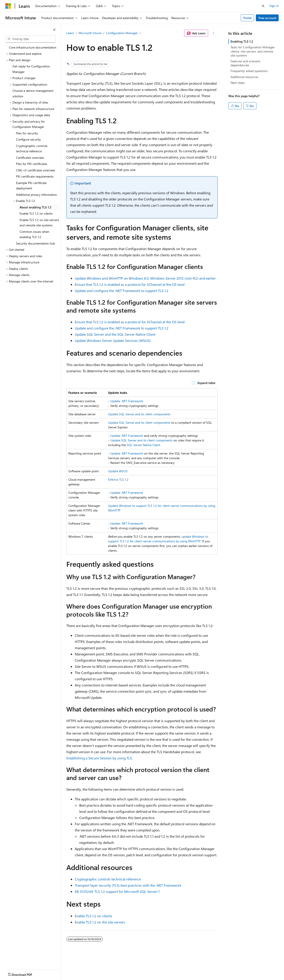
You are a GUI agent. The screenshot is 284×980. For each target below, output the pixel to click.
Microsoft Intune (90, 33)
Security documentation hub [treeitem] (35, 243)
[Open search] (263, 6)
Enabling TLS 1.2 (242, 41)
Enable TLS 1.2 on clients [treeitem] (36, 213)
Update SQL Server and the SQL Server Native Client (115, 334)
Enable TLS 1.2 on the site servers (100, 922)
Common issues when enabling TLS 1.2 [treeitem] (34, 234)
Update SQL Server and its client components (139, 414)
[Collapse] (54, 30)
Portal (248, 18)
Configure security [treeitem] (28, 139)
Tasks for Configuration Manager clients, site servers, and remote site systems (253, 51)
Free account (267, 18)
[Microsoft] (8, 6)
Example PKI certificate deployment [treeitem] (31, 186)
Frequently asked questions (249, 71)
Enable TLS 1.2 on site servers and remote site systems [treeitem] (39, 223)
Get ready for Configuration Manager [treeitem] (31, 69)
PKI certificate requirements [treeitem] (35, 176)
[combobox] (30, 39)
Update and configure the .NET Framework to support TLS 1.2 (122, 291)
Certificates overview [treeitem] (30, 158)
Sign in (274, 6)
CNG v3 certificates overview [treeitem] (35, 170)
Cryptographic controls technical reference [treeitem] (32, 149)
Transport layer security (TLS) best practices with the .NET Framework (128, 885)
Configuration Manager (122, 33)
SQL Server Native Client (143, 445)
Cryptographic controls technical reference (108, 879)
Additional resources (244, 77)
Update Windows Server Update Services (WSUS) (113, 340)
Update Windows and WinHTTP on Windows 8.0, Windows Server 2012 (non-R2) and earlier (145, 278)
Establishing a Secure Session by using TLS (99, 758)
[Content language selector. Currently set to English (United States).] (26, 974)
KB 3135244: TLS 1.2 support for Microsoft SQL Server (116, 891)
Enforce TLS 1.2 (118, 479)
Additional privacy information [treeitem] (36, 195)
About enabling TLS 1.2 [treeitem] (35, 207)
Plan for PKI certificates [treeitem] (32, 164)
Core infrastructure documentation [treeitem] (33, 47)
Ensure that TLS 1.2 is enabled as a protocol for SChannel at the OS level (130, 284)
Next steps (238, 83)
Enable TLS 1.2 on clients (93, 916)
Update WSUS (118, 471)
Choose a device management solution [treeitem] (33, 93)
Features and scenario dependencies (245, 63)
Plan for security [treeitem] (27, 133)
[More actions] (214, 33)
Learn (70, 33)
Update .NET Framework (127, 401)
